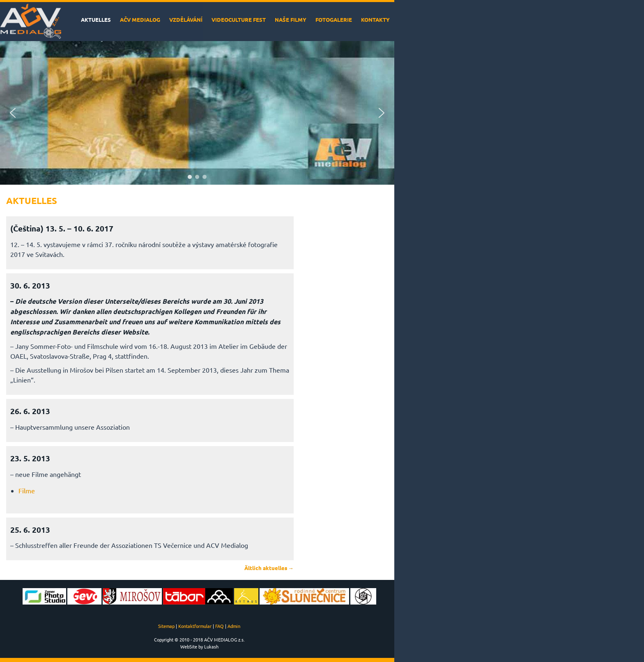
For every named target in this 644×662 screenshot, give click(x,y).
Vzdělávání (186, 19)
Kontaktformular (195, 626)
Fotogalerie (334, 19)
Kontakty (375, 19)
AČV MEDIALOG (140, 19)
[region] (197, 113)
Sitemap (166, 626)
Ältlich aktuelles (269, 568)
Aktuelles (96, 19)
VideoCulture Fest (239, 19)
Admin (234, 626)
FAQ (220, 626)
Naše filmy (291, 19)
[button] (13, 113)
